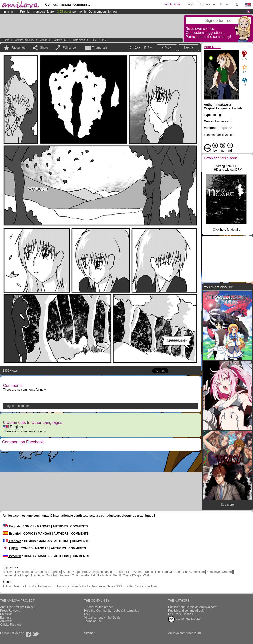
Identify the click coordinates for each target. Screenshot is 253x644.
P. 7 (104, 40)
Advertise (6, 621)
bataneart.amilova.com (219, 135)
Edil (94, 575)
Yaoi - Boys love (146, 586)
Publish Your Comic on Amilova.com (192, 607)
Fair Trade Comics (180, 614)
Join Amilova (172, 4)
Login (190, 4)
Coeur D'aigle (133, 575)
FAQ (87, 614)
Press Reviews (10, 611)
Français (12, 541)
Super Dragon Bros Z (77, 572)
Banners (6, 618)
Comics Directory (24, 40)
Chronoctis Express (48, 572)
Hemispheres (24, 572)
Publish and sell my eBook (186, 611)
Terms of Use (93, 621)
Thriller (129, 586)
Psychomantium (104, 572)
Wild (146, 575)
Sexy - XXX (115, 586)
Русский (12, 556)
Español (12, 534)
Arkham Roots (143, 572)
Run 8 (117, 575)
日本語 (10, 548)
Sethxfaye (213, 572)
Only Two (52, 575)
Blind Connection (193, 572)
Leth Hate (105, 575)
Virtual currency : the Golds (102, 618)
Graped (227, 572)
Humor (62, 586)
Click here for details (227, 230)
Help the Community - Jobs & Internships (111, 611)
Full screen (70, 48)
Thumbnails (100, 48)
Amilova (8, 572)
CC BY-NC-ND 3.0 (184, 619)
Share (44, 48)
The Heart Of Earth (167, 572)
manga (44, 40)
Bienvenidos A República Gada (23, 575)
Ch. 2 (94, 40)
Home (6, 40)
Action (7, 586)
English (13, 427)
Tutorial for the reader (99, 607)
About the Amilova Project (17, 607)
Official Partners (11, 625)
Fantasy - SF (60, 40)
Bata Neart (79, 40)
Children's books (79, 586)
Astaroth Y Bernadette (75, 575)
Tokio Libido (124, 572)
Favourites (18, 48)
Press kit (6, 614)
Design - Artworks (25, 586)
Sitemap (90, 633)
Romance (99, 586)
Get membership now (103, 12)
